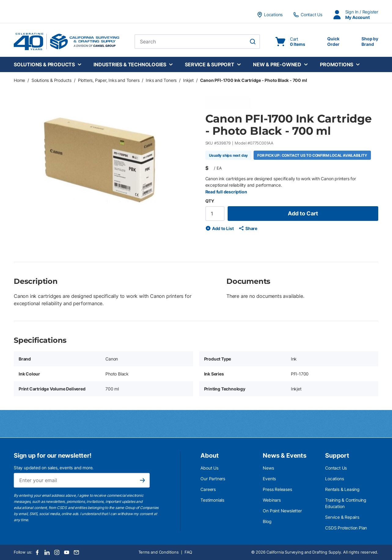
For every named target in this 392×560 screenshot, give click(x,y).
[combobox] (197, 42)
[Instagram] (57, 552)
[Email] (76, 552)
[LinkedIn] (47, 552)
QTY (210, 201)
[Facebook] (37, 552)
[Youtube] (67, 552)
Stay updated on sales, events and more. (54, 468)
